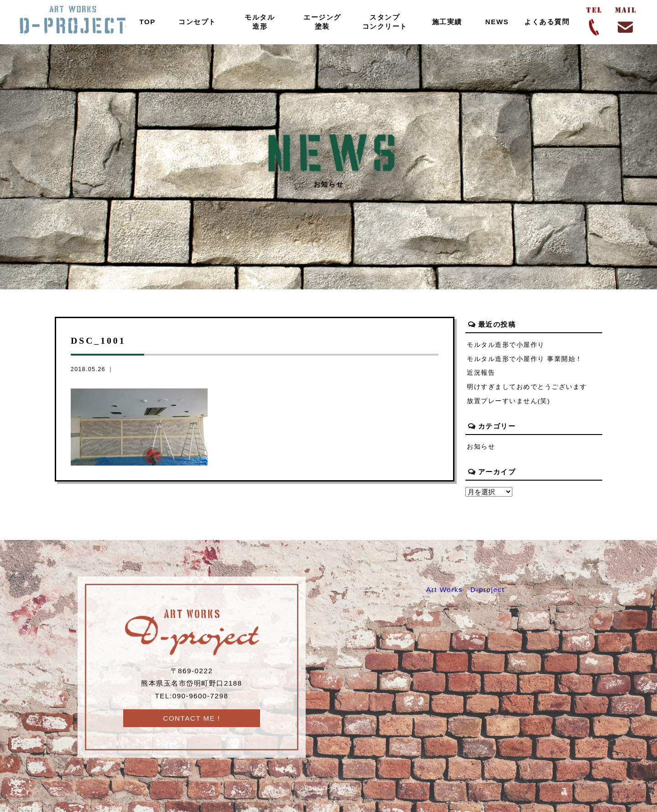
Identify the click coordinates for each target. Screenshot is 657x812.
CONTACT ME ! (192, 718)
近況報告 (481, 373)
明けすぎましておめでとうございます (527, 387)
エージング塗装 (322, 22)
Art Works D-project (465, 589)
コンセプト (197, 22)
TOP (148, 22)
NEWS (497, 22)
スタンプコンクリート (385, 22)
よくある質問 (547, 22)
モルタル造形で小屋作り (506, 345)
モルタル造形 (260, 22)
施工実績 (447, 22)
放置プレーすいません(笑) (508, 401)
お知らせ (481, 447)
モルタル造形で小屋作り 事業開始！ (525, 359)
